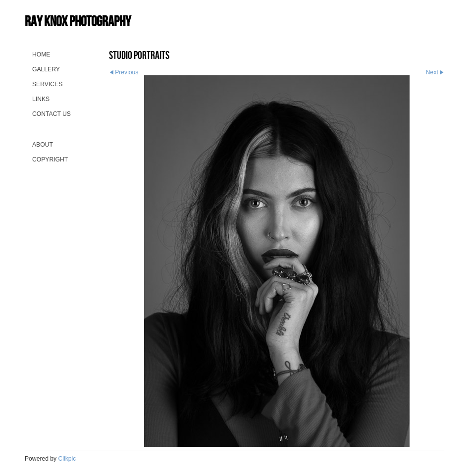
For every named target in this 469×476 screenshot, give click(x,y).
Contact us (52, 114)
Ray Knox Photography (78, 21)
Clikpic (67, 459)
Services (47, 84)
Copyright (50, 159)
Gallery (46, 69)
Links (41, 99)
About (43, 145)
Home (41, 54)
